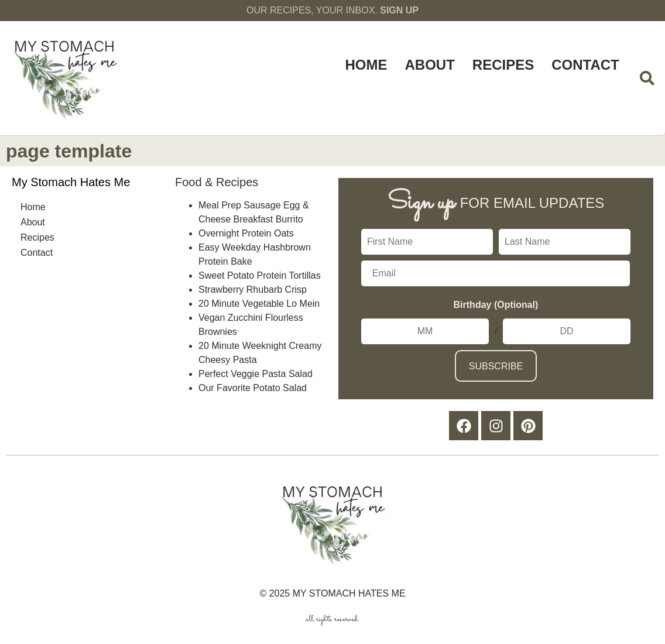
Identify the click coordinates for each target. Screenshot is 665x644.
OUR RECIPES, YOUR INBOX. (332, 10)
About (430, 65)
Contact (585, 65)
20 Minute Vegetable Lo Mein (259, 304)
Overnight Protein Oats (246, 233)
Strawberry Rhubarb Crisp (253, 290)
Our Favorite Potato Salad (253, 388)
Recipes (503, 65)
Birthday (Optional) (496, 305)
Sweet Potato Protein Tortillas (260, 275)
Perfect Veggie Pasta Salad (256, 374)
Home (366, 65)
